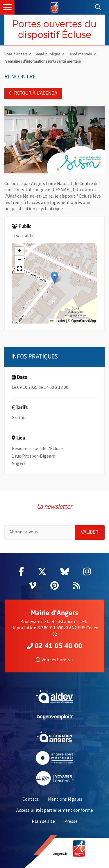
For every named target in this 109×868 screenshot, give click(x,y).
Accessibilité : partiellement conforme (55, 810)
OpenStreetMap (84, 321)
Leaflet (57, 321)
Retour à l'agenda (33, 93)
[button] (54, 277)
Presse (71, 821)
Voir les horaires (55, 660)
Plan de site (43, 821)
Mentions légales (65, 799)
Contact (31, 799)
